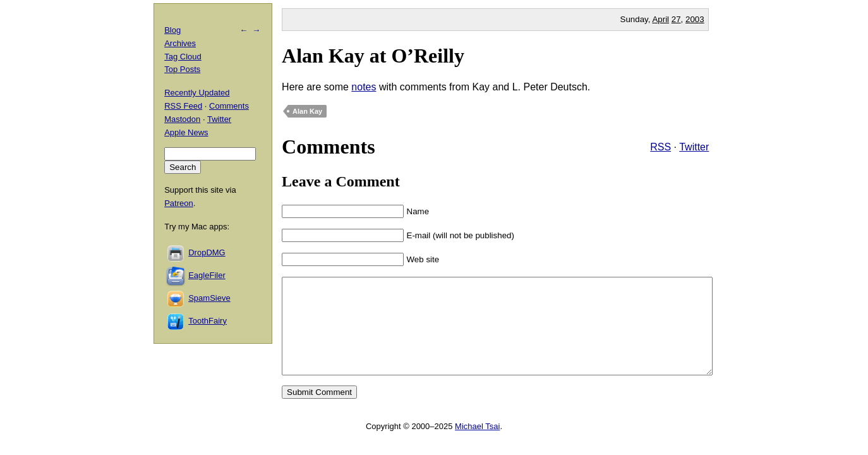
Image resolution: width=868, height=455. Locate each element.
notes (364, 87)
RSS (660, 147)
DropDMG (207, 252)
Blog (172, 30)
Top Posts (182, 69)
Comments (229, 106)
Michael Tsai (477, 445)
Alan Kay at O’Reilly (373, 56)
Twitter (694, 147)
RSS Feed (183, 106)
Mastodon (182, 119)
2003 (695, 19)
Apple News (186, 132)
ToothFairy (208, 321)
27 (676, 19)
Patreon (179, 203)
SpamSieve (209, 298)
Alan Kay (307, 111)
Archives (180, 43)
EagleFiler (207, 275)
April (660, 19)
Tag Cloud (183, 57)
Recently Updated (197, 93)
